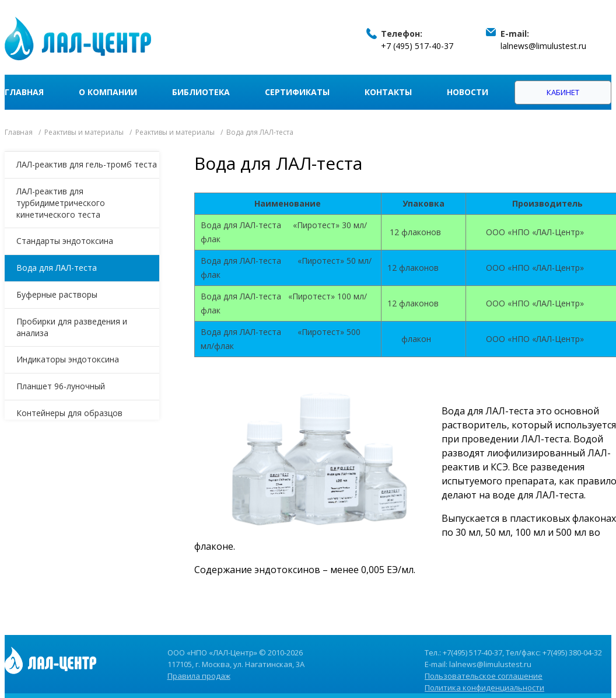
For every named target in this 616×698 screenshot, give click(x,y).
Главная (24, 92)
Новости (468, 92)
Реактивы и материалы (84, 132)
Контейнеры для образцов (69, 413)
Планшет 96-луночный (61, 386)
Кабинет (563, 92)
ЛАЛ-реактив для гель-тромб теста (87, 164)
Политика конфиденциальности (484, 687)
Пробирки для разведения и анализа (72, 327)
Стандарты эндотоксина (65, 241)
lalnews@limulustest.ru (543, 46)
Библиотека (201, 92)
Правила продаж (199, 676)
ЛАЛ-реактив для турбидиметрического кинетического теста (61, 203)
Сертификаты (297, 92)
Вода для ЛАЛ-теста (57, 268)
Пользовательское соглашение (484, 676)
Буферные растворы (57, 294)
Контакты (388, 92)
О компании (108, 92)
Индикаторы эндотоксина (68, 359)
